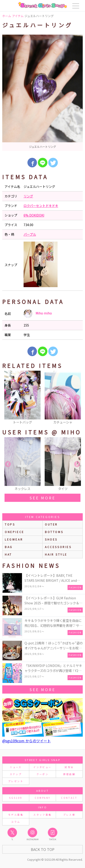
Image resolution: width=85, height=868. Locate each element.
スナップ (16, 774)
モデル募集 (16, 815)
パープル (30, 234)
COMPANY (43, 798)
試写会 (69, 767)
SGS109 (16, 798)
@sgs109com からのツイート (27, 741)
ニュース (16, 767)
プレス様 (69, 815)
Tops (10, 524)
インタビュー (42, 767)
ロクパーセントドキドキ (41, 206)
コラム (16, 822)
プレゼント (16, 781)
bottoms (54, 532)
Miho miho (38, 314)
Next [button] (77, 398)
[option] (42, 93)
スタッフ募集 (42, 815)
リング (28, 196)
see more (42, 498)
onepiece (15, 532)
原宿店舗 (69, 774)
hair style (56, 554)
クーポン (42, 774)
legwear (14, 539)
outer (51, 524)
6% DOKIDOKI (34, 215)
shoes (51, 539)
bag (9, 547)
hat (8, 554)
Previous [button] (8, 398)
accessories (58, 547)
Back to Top (43, 849)
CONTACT (69, 798)
